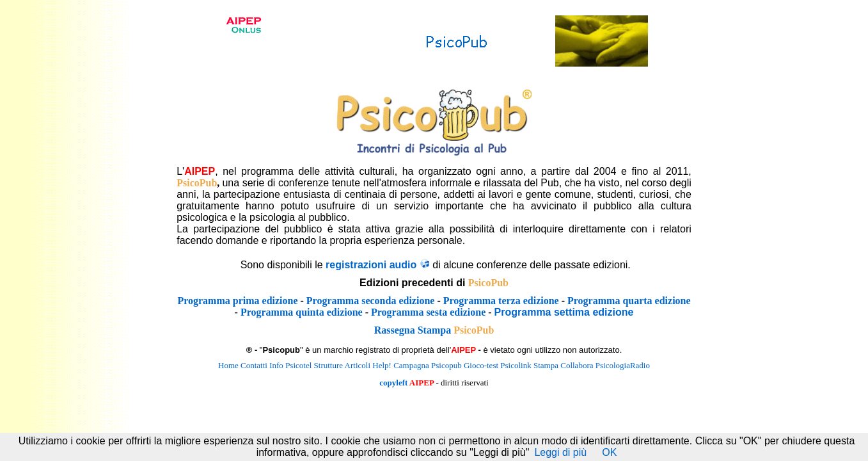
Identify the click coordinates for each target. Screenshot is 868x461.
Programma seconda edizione (371, 301)
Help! (382, 365)
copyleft (393, 383)
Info (276, 365)
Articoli (358, 365)
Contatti (254, 365)
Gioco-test (481, 365)
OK (609, 452)
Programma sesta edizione (428, 312)
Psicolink (516, 365)
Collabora (577, 365)
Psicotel (298, 365)
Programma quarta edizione (629, 301)
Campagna (411, 365)
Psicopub (446, 365)
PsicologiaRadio (623, 365)
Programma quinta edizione (302, 312)
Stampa (546, 365)
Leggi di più (560, 452)
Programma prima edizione (237, 301)
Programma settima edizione (564, 312)
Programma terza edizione (501, 301)
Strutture (329, 365)
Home (228, 365)
